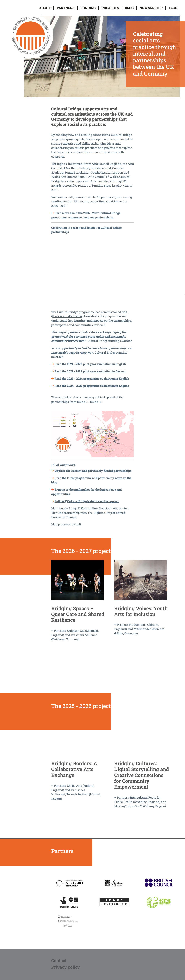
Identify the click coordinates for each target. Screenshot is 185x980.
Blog (129, 8)
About (45, 8)
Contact (59, 960)
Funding (88, 8)
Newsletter (151, 8)
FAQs (173, 8)
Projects (110, 8)
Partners (66, 8)
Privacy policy (66, 967)
